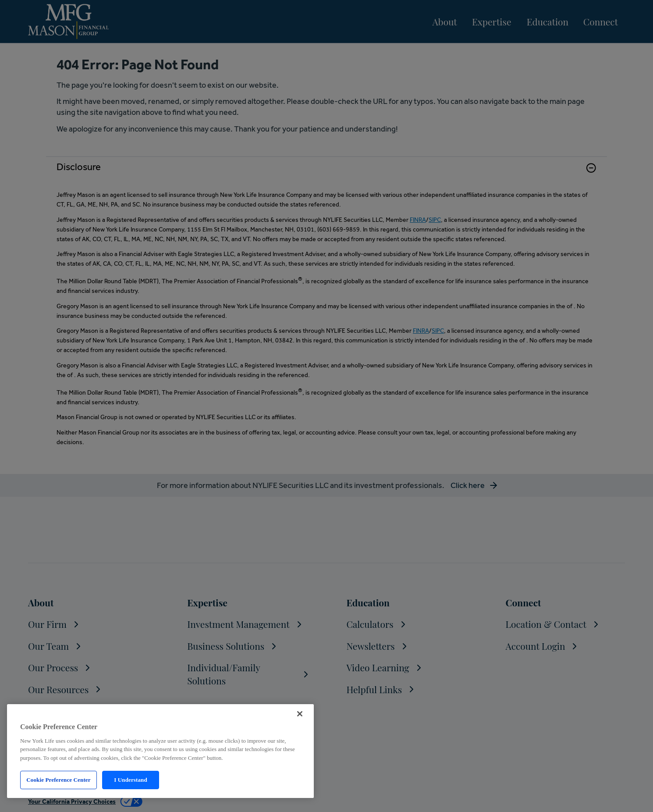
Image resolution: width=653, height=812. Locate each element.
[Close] (300, 714)
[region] (160, 751)
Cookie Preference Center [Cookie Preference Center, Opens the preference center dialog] (58, 780)
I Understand (131, 780)
